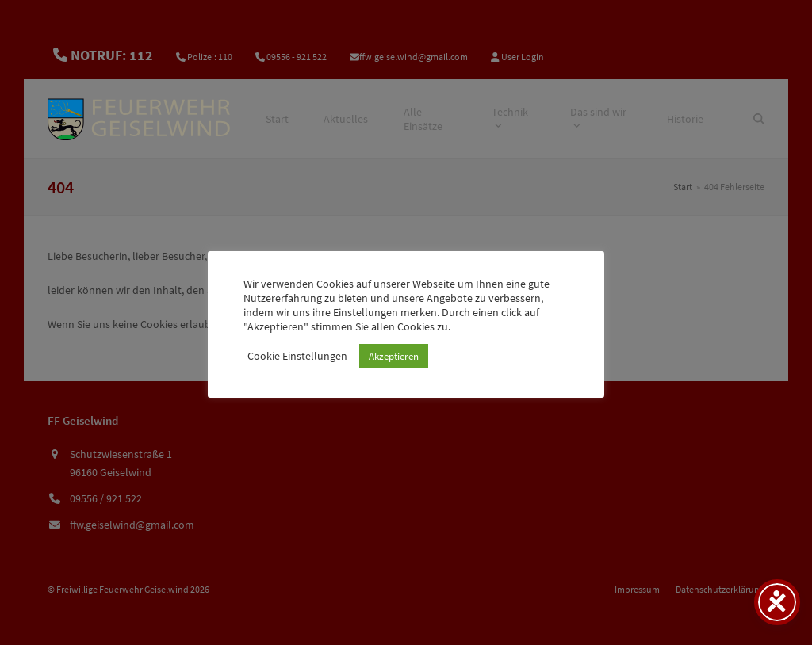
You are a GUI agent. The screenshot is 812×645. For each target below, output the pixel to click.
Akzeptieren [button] (394, 356)
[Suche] (759, 119)
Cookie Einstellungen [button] (297, 356)
